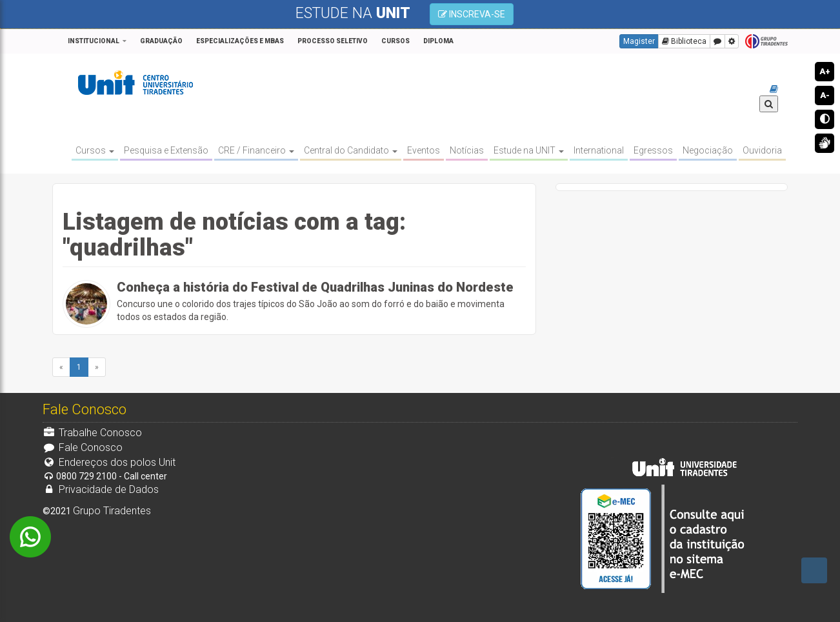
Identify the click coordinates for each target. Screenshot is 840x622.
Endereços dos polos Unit (109, 462)
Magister (639, 41)
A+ (825, 71)
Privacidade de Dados (101, 489)
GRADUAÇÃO (161, 41)
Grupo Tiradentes (766, 42)
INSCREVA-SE (472, 14)
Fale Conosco (83, 447)
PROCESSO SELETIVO (333, 41)
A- (825, 95)
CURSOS (395, 41)
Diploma (438, 41)
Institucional (94, 41)
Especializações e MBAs (240, 41)
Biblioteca (684, 41)
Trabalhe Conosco (92, 433)
